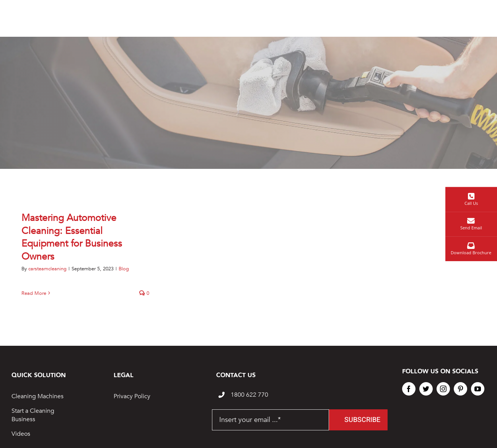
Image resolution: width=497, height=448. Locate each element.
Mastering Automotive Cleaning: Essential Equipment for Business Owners (72, 237)
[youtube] (478, 389)
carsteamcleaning (47, 269)
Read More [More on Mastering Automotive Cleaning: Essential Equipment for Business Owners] (34, 293)
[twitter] (426, 389)
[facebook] (409, 389)
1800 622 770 (249, 395)
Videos (21, 434)
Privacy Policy (132, 396)
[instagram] (443, 389)
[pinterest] (460, 389)
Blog (124, 269)
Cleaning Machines (37, 396)
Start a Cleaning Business (33, 415)
